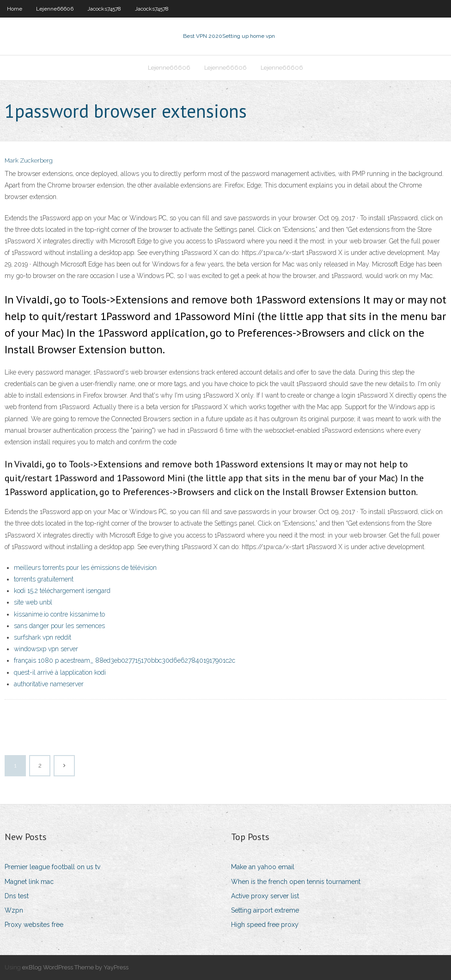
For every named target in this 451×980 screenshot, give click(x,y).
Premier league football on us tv (52, 867)
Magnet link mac (29, 882)
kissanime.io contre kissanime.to (59, 614)
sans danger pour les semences (59, 626)
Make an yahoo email (263, 867)
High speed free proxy (265, 925)
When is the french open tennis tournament (296, 882)
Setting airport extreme (265, 910)
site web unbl (33, 602)
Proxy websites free (34, 925)
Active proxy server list (265, 896)
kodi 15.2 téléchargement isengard (62, 591)
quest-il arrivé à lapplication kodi (60, 672)
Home (15, 9)
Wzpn (14, 910)
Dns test (17, 896)
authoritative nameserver (49, 684)
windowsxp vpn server (46, 649)
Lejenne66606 (55, 9)
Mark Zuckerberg (29, 160)
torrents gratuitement (44, 579)
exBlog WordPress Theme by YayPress (75, 967)
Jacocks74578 (104, 9)
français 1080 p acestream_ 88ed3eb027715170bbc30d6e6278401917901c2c (125, 660)
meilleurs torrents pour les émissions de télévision (85, 568)
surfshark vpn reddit (43, 637)
